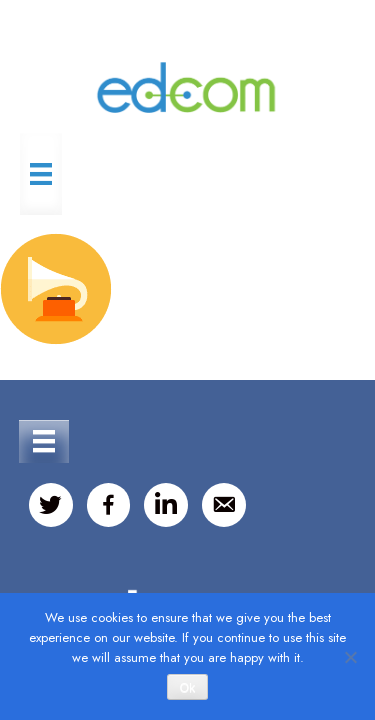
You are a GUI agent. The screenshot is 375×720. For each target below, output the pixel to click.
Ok (187, 688)
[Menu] (41, 174)
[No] (350, 657)
